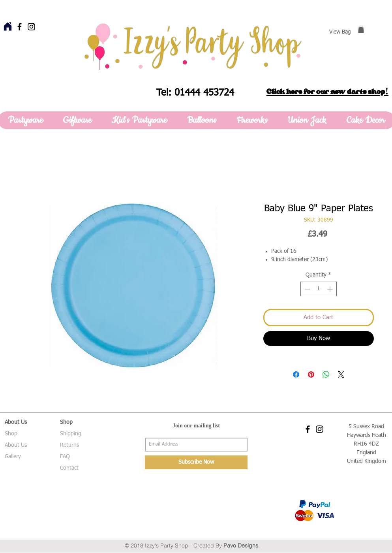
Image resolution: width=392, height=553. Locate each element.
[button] (361, 29)
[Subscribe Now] (196, 462)
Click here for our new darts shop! (327, 92)
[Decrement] (307, 289)
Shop (11, 434)
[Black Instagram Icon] (31, 27)
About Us (16, 445)
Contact (69, 468)
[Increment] (331, 289)
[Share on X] (341, 374)
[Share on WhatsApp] (326, 374)
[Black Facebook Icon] (20, 27)
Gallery (13, 457)
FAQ (65, 457)
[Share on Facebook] (296, 374)
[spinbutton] (319, 289)
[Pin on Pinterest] (311, 374)
